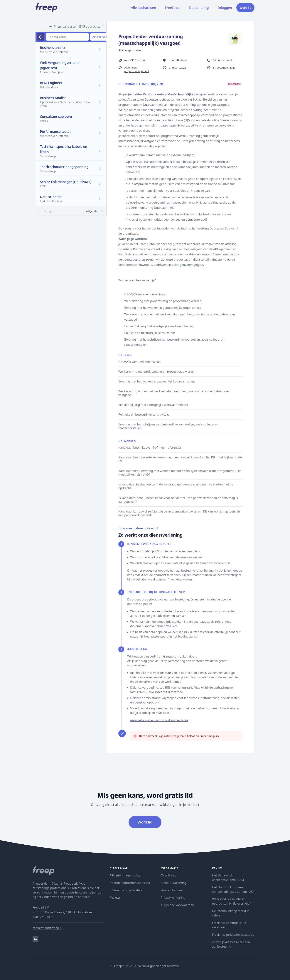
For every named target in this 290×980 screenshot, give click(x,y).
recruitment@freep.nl (47, 928)
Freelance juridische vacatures (233, 935)
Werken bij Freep (172, 890)
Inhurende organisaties (126, 890)
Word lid (245, 8)
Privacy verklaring (173, 898)
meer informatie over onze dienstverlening (160, 720)
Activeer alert (101, 37)
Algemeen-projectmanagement (137, 69)
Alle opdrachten (144, 8)
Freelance (173, 8)
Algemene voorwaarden (177, 905)
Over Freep (168, 875)
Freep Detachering (174, 883)
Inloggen (225, 8)
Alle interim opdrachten (126, 875)
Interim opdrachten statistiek (130, 883)
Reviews (115, 898)
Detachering (199, 8)
